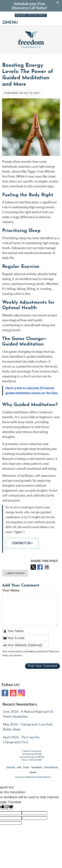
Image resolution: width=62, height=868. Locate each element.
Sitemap (33, 772)
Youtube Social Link (13, 693)
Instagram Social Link (21, 693)
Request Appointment (31, 15)
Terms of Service (51, 767)
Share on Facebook (40, 567)
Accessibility (37, 767)
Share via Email (47, 567)
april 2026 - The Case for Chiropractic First (21, 740)
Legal (19, 767)
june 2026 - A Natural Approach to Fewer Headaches (28, 714)
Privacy (26, 767)
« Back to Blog (15, 573)
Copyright (11, 767)
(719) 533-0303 (35, 760)
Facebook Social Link (5, 693)
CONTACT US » (22, 543)
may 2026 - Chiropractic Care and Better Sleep (28, 727)
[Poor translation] (9, 807)
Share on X (34, 567)
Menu (10, 22)
